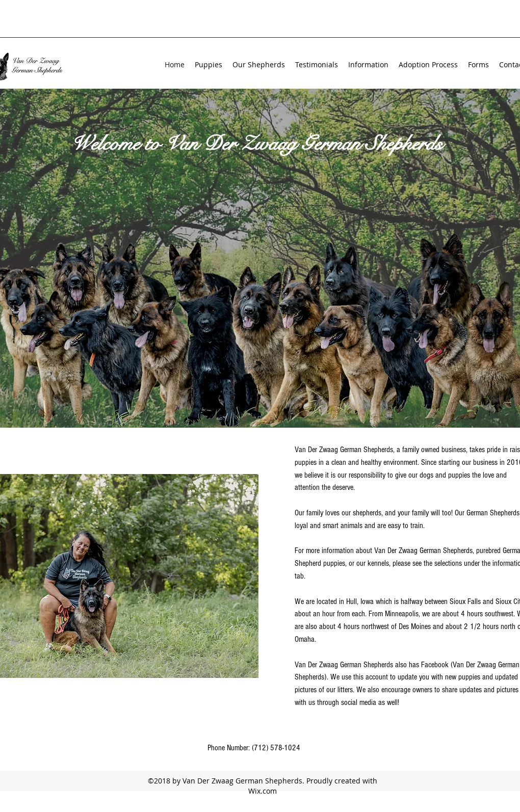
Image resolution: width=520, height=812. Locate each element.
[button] (259, 65)
